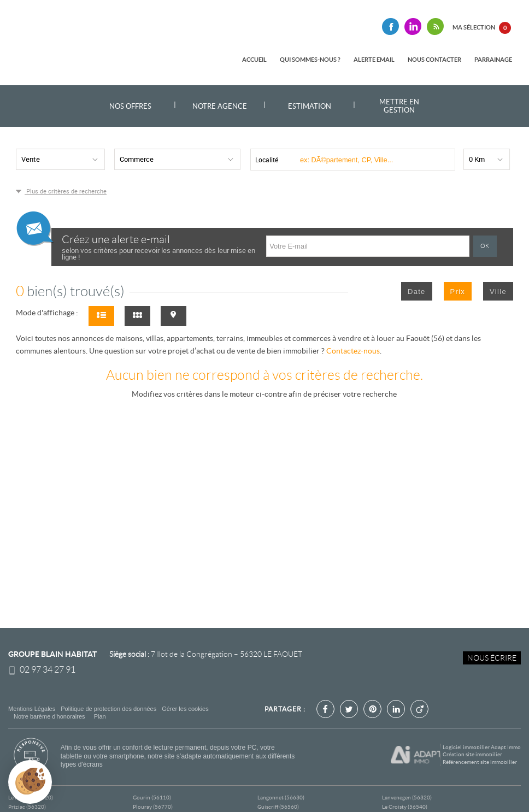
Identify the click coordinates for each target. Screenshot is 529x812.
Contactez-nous (353, 351)
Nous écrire (492, 658)
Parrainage (493, 60)
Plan (100, 716)
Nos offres (130, 106)
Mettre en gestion (399, 106)
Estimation (310, 106)
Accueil (254, 60)
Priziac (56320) (27, 807)
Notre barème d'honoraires (50, 716)
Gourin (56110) (152, 798)
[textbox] (371, 160)
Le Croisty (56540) (405, 807)
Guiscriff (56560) (278, 807)
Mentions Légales (32, 709)
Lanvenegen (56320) (407, 798)
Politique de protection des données (108, 709)
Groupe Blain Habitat (52, 654)
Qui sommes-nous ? (310, 60)
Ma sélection (482, 28)
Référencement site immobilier (480, 762)
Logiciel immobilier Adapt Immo (482, 747)
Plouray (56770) (153, 807)
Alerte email (374, 60)
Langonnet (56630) (281, 798)
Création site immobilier (472, 754)
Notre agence (220, 106)
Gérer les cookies (185, 709)
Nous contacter (434, 60)
